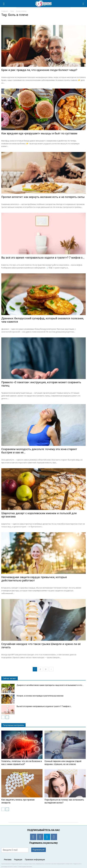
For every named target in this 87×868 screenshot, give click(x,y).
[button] (83, 4)
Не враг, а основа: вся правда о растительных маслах (40, 696)
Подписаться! (39, 850)
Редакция (18, 860)
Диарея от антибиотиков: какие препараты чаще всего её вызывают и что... (50, 685)
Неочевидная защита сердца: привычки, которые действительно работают (34, 579)
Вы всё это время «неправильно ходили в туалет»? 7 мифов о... (43, 258)
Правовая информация (35, 860)
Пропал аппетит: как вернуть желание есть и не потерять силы (43, 197)
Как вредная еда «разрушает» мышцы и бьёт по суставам (39, 133)
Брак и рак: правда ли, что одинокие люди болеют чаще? (39, 70)
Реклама (8, 860)
